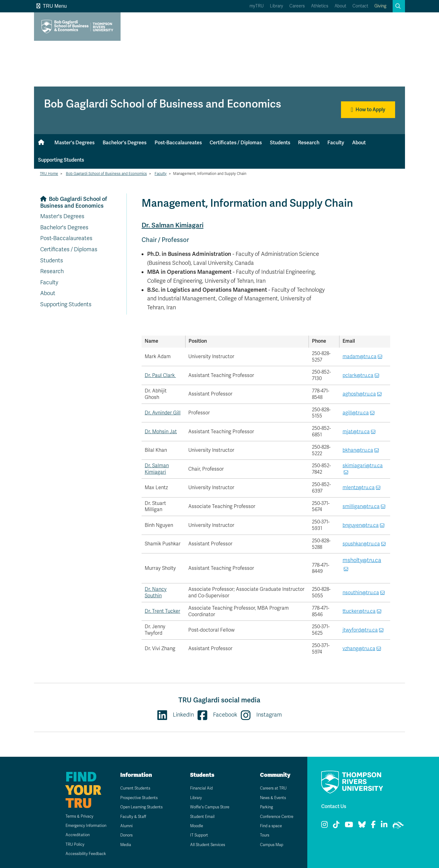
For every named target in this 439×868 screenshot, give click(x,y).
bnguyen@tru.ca (361, 525)
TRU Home (49, 174)
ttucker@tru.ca (359, 611)
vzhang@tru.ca (359, 649)
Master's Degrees (75, 143)
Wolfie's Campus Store (208, 807)
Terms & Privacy (72, 816)
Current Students (133, 788)
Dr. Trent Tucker (162, 611)
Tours (261, 835)
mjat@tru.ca (356, 432)
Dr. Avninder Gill (163, 413)
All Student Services (205, 845)
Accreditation (70, 835)
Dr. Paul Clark (160, 375)
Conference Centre (275, 817)
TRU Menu (52, 6)
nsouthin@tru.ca (361, 593)
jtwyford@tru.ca (360, 630)
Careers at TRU (270, 788)
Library (277, 6)
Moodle (193, 826)
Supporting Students (61, 160)
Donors (123, 835)
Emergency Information (79, 826)
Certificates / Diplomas (236, 143)
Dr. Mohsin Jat (161, 432)
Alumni (123, 826)
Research (309, 143)
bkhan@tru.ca (358, 450)
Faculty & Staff (130, 817)
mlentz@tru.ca (359, 488)
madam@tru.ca (360, 357)
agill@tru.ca (356, 413)
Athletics (320, 6)
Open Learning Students (140, 807)
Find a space (268, 826)
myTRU (257, 6)
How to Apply (368, 110)
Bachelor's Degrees (125, 143)
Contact (360, 6)
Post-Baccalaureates (178, 143)
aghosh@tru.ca (359, 394)
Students (280, 143)
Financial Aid (198, 788)
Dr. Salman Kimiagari (174, 225)
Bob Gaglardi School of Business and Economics (106, 174)
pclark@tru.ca (358, 375)
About (340, 6)
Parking (263, 807)
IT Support (196, 835)
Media (122, 845)
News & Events (270, 798)
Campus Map (268, 845)
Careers (297, 6)
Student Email (199, 817)
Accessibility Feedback (79, 854)
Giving (380, 6)
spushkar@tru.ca (361, 544)
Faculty (336, 143)
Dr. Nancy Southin (156, 593)
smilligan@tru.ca (361, 506)
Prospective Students (137, 798)
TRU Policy (67, 844)
